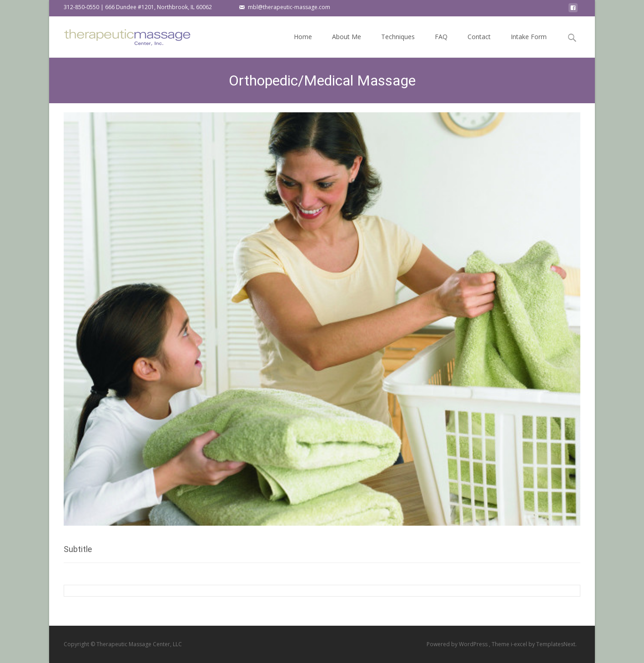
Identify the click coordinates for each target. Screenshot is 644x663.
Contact (479, 45)
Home (303, 45)
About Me (347, 45)
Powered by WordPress (458, 644)
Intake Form (529, 45)
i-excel (520, 644)
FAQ (441, 45)
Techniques (398, 45)
